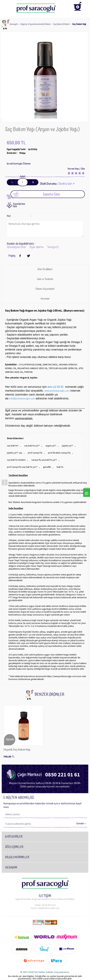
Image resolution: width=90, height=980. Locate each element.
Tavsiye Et (53, 247)
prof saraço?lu (35, 453)
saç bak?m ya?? (32, 446)
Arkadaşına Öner (16, 247)
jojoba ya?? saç (15, 453)
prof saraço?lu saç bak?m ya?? (22, 467)
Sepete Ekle (37, 194)
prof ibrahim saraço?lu (59, 453)
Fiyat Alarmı (37, 247)
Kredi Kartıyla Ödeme (19, 164)
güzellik (47, 467)
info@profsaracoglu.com (49, 908)
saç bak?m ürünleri (16, 460)
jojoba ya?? (68, 446)
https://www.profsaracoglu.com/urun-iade (66, 676)
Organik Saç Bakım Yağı (17, 750)
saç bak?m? (13, 446)
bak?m (60, 467)
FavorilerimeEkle (19, 205)
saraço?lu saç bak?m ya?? (44, 460)
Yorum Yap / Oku (76, 169)
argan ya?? (51, 446)
